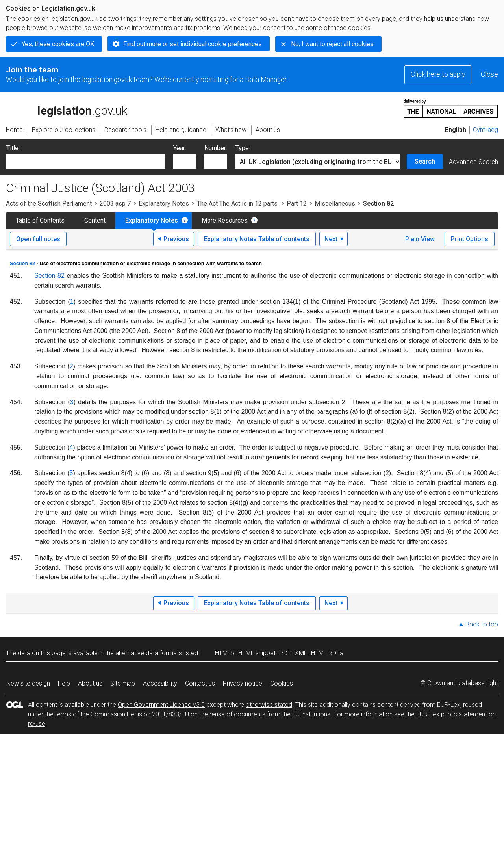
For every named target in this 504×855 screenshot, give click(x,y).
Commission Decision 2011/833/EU (140, 714)
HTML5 (225, 653)
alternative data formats (149, 653)
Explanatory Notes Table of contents (257, 239)
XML (301, 653)
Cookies (282, 683)
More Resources (225, 220)
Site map (123, 683)
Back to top (482, 624)
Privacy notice (243, 683)
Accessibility (160, 683)
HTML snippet (257, 653)
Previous (176, 239)
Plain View (420, 239)
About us (90, 683)
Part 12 (297, 204)
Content (95, 220)
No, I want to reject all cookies (332, 44)
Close (489, 74)
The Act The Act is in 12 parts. (238, 204)
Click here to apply (438, 74)
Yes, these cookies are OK (58, 44)
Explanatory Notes (164, 204)
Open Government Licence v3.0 (161, 705)
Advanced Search (473, 162)
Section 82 (22, 263)
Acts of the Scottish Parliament (49, 204)
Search (425, 161)
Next (331, 239)
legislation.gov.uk (67, 108)
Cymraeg (485, 130)
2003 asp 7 (115, 204)
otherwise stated (269, 705)
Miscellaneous (335, 204)
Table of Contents (40, 220)
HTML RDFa (327, 653)
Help (64, 683)
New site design (28, 683)
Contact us (200, 683)
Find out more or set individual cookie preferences (193, 44)
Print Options (470, 239)
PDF (285, 653)
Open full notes (38, 239)
